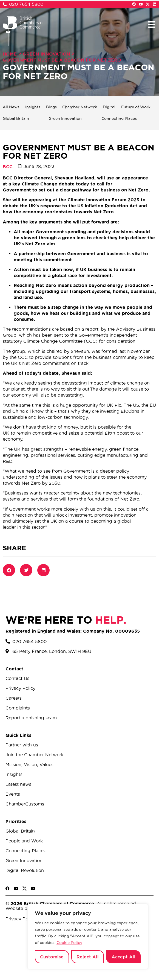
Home (10, 54)
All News (11, 107)
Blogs (51, 107)
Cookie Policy (69, 943)
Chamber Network (80, 107)
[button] (151, 24)
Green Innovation (46, 54)
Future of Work (136, 107)
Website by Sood (24, 908)
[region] (88, 937)
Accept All (123, 957)
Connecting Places (119, 118)
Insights (33, 107)
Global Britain (16, 118)
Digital (109, 107)
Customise (52, 957)
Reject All (88, 957)
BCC (8, 167)
